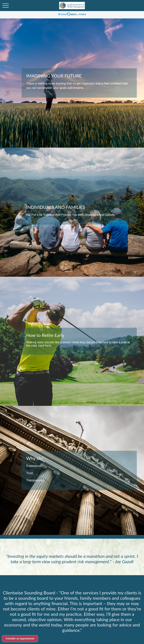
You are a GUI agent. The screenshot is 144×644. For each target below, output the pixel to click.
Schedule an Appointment (20, 639)
